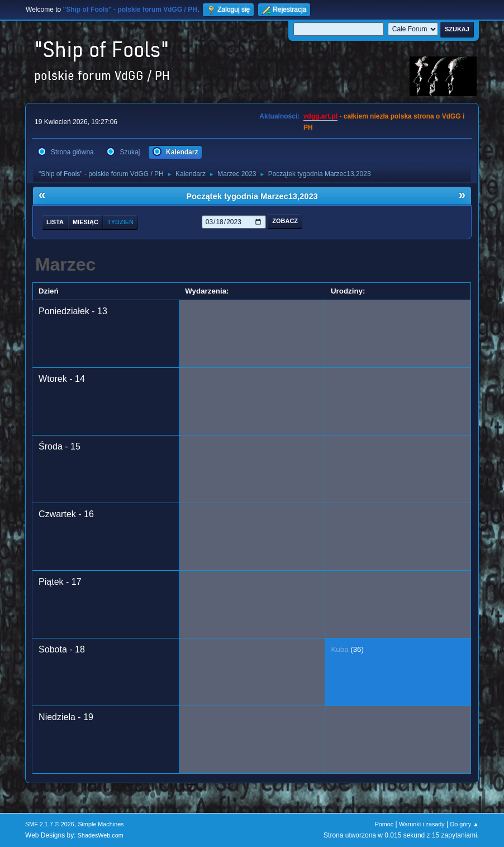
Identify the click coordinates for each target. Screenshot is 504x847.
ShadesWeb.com (101, 835)
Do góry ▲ (464, 824)
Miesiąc (85, 222)
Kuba (339, 649)
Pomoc (384, 824)
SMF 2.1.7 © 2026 (50, 824)
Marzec (66, 264)
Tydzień (120, 222)
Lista (55, 222)
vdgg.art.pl (320, 116)
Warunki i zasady (422, 824)
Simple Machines (101, 824)
